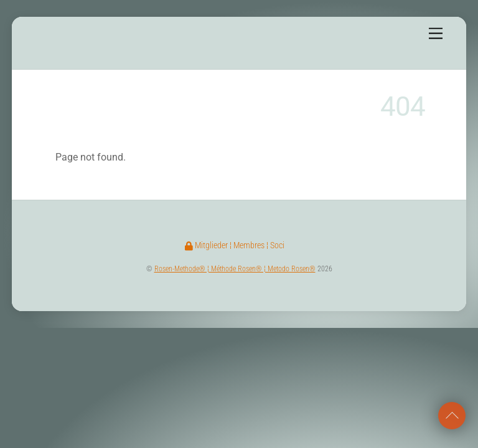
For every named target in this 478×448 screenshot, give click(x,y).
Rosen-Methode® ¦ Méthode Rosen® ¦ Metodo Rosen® (235, 269)
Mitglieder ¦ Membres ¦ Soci (235, 245)
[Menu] (436, 34)
